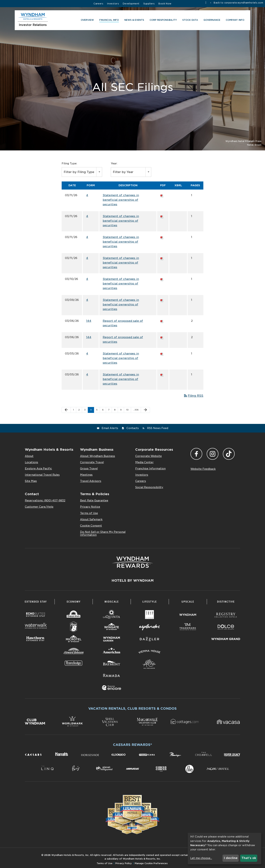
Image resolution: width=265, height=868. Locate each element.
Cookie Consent (91, 526)
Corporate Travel (92, 462)
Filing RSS (193, 396)
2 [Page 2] (79, 410)
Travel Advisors (91, 481)
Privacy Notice (90, 507)
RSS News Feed (158, 428)
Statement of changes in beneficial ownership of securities (121, 200)
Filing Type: (69, 163)
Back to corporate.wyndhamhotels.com (238, 3)
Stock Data (190, 20)
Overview (87, 20)
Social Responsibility (149, 487)
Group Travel (89, 469)
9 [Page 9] (121, 410)
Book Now (165, 4)
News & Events (134, 20)
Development (131, 4)
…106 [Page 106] (136, 410)
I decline (231, 858)
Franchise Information (150, 469)
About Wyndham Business (98, 456)
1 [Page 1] (73, 410)
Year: (114, 163)
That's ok (249, 858)
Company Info (235, 20)
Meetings (86, 475)
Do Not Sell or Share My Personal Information (103, 533)
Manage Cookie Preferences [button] (151, 863)
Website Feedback (203, 469)
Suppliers (149, 4)
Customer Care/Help (39, 507)
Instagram (213, 454)
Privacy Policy (124, 863)
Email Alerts (110, 428)
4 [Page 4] (91, 410)
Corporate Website (149, 456)
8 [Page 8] (115, 410)
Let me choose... (201, 858)
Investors (113, 4)
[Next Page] (145, 410)
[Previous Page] (66, 410)
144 (89, 321)
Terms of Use (89, 513)
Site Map (31, 481)
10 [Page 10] (127, 410)
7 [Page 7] (109, 410)
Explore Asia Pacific (38, 469)
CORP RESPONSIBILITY (163, 20)
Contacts (133, 428)
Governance (211, 20)
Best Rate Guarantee (94, 500)
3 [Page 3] (85, 410)
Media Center (144, 462)
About (29, 456)
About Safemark (91, 519)
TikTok (229, 454)
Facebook (196, 454)
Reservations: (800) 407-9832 (45, 500)
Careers (98, 4)
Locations (31, 462)
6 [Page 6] (103, 410)
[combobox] (82, 172)
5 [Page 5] (97, 410)
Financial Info (109, 20)
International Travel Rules (42, 475)
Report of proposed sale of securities (123, 323)
